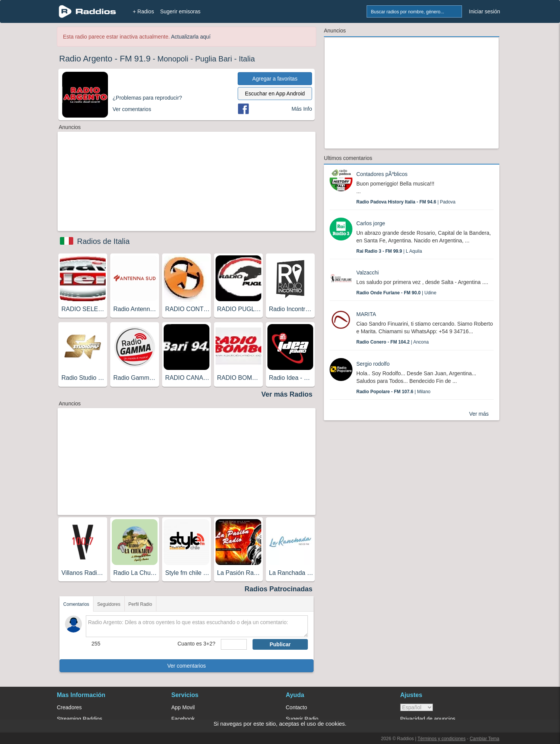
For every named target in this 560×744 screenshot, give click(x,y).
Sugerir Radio (302, 719)
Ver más (479, 414)
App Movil (183, 707)
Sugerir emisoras (180, 11)
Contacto (296, 707)
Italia (247, 59)
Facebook (183, 719)
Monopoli (173, 59)
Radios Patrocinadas (278, 589)
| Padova (406, 202)
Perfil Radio (140, 604)
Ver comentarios (186, 666)
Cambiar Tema (484, 739)
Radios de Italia (103, 241)
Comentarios (76, 604)
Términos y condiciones (441, 739)
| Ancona (393, 342)
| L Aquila (389, 251)
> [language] (417, 707)
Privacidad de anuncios (428, 719)
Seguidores (109, 604)
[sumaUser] (234, 644)
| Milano (393, 392)
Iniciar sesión (484, 11)
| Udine (396, 293)
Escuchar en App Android (275, 94)
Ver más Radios (287, 394)
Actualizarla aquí (191, 37)
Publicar (280, 644)
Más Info (302, 109)
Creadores (69, 707)
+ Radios (143, 11)
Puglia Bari (213, 59)
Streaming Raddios (80, 719)
